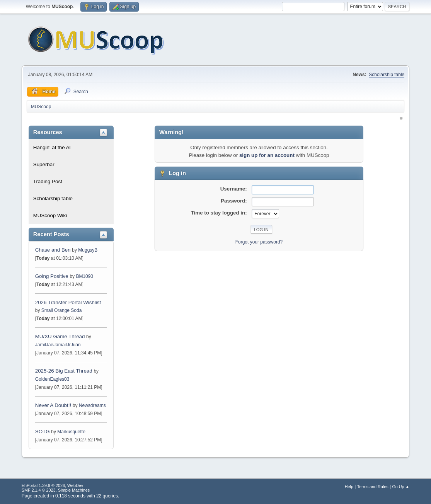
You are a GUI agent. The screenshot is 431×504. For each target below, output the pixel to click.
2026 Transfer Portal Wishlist (68, 302)
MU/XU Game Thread (60, 336)
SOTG (43, 432)
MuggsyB (88, 250)
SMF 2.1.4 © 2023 (39, 490)
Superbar (44, 164)
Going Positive (52, 276)
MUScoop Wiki (50, 215)
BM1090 (84, 276)
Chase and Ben (53, 250)
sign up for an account (267, 155)
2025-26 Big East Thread (64, 371)
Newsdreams (92, 405)
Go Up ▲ (401, 487)
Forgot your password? (259, 242)
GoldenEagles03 (52, 379)
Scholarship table (387, 75)
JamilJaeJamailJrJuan (58, 345)
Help (349, 487)
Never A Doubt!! (53, 405)
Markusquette (71, 432)
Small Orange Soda (62, 310)
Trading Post (48, 181)
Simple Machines (74, 490)
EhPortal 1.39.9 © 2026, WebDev (52, 485)
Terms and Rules (373, 487)
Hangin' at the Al (52, 147)
